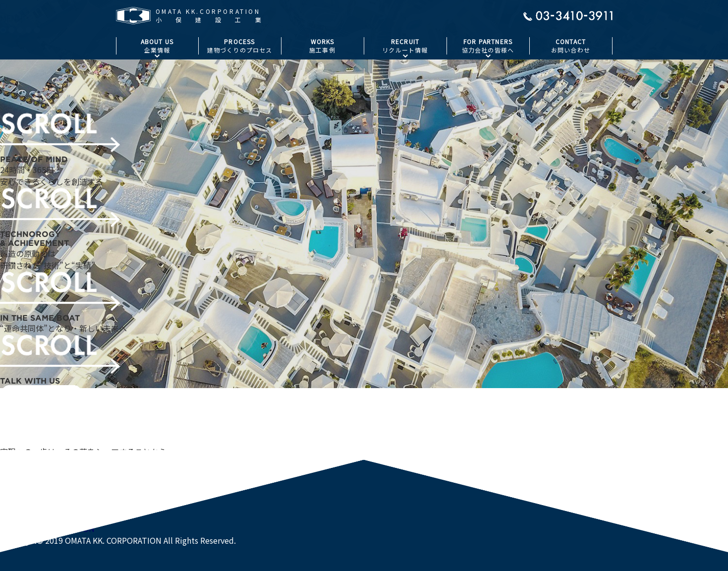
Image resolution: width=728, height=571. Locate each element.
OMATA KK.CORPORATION (47, 528)
